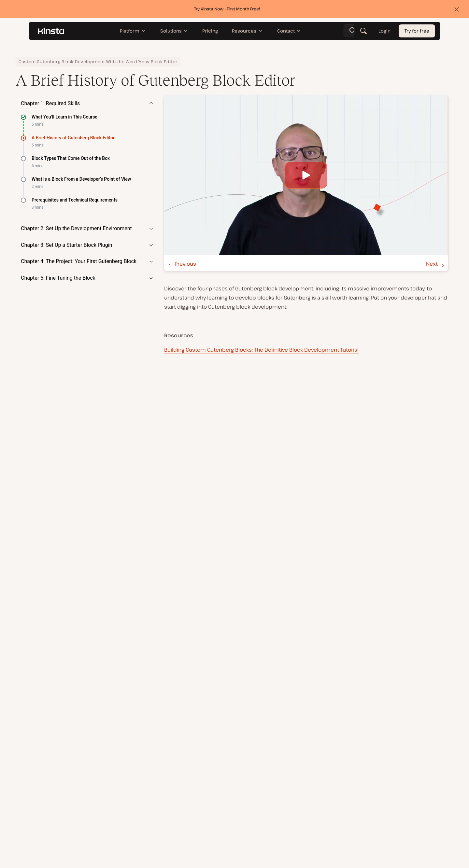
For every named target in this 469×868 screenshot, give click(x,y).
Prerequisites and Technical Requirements (75, 200)
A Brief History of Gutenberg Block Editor (73, 138)
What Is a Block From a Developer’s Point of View (81, 179)
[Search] (363, 31)
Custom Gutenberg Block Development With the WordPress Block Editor (98, 62)
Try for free (417, 31)
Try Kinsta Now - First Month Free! (227, 9)
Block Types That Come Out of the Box (71, 158)
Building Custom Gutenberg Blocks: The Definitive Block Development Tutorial (261, 350)
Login (384, 31)
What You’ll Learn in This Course (64, 117)
